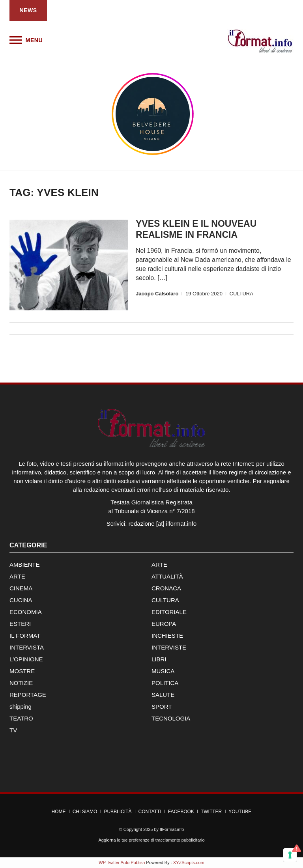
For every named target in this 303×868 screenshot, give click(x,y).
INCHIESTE (167, 636)
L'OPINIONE (26, 659)
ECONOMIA (26, 612)
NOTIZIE (21, 683)
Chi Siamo (85, 812)
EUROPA (164, 624)
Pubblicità (118, 812)
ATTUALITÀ (167, 576)
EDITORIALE (169, 612)
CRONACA (166, 588)
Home (59, 812)
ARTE (159, 565)
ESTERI (20, 624)
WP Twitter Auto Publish (122, 862)
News (28, 10)
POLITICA (165, 683)
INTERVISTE (169, 647)
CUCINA (21, 600)
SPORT (162, 707)
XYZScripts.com (189, 862)
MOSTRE (22, 671)
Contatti (150, 812)
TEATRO (21, 718)
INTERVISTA (27, 647)
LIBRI (159, 659)
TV (13, 730)
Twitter (211, 812)
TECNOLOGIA (171, 718)
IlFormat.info (172, 829)
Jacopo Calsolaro (157, 294)
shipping (21, 707)
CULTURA (241, 294)
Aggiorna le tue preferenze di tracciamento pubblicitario (151, 840)
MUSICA (163, 671)
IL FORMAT (25, 636)
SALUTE (163, 695)
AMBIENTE (25, 565)
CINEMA (21, 588)
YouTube (240, 812)
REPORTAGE (28, 695)
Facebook (181, 812)
